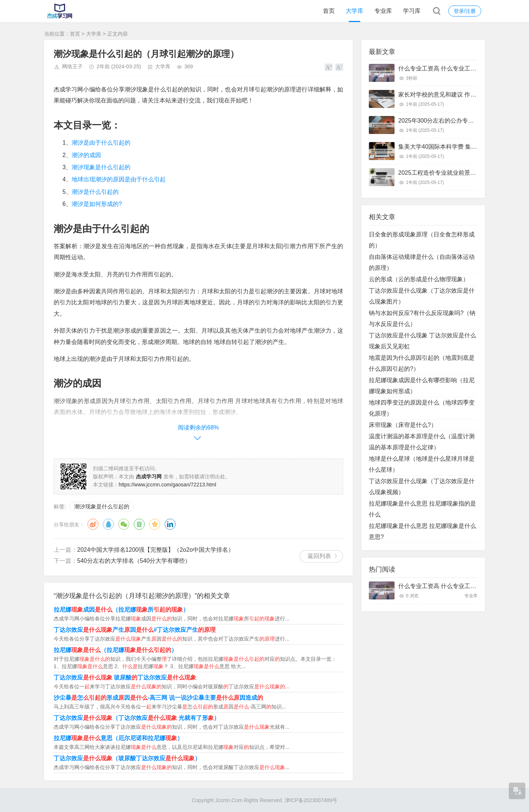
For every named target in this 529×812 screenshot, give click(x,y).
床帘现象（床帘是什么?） (403, 425)
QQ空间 (155, 524)
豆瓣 (139, 524)
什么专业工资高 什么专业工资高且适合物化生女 (461, 68)
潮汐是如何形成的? (97, 204)
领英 (170, 524)
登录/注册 (465, 11)
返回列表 (319, 556)
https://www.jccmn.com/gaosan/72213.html (167, 485)
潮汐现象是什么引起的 (101, 167)
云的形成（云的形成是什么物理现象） (419, 279)
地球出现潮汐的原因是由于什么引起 (119, 179)
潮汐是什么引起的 (95, 192)
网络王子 (72, 66)
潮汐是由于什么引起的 (101, 143)
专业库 (383, 11)
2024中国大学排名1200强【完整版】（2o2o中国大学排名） (156, 550)
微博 (93, 524)
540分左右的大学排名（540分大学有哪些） (134, 561)
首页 (329, 11)
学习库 (412, 11)
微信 (124, 524)
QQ (108, 524)
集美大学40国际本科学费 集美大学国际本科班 (458, 147)
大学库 (355, 11)
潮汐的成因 (86, 155)
